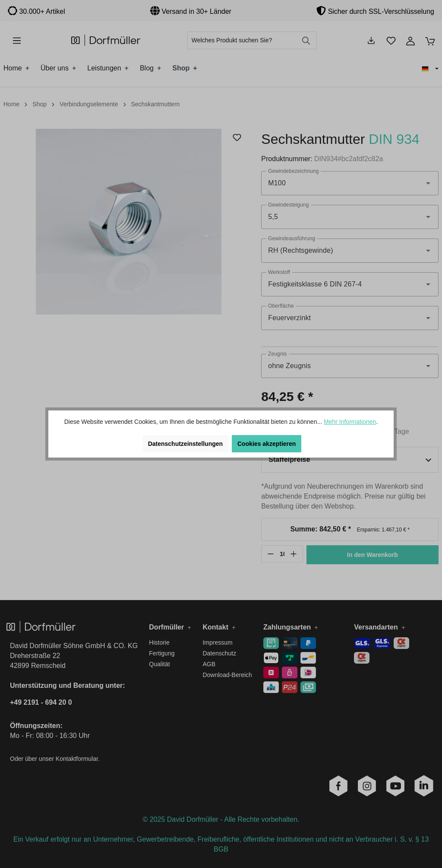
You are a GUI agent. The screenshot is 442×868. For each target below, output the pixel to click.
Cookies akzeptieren (267, 444)
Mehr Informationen (350, 422)
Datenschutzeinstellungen (185, 444)
